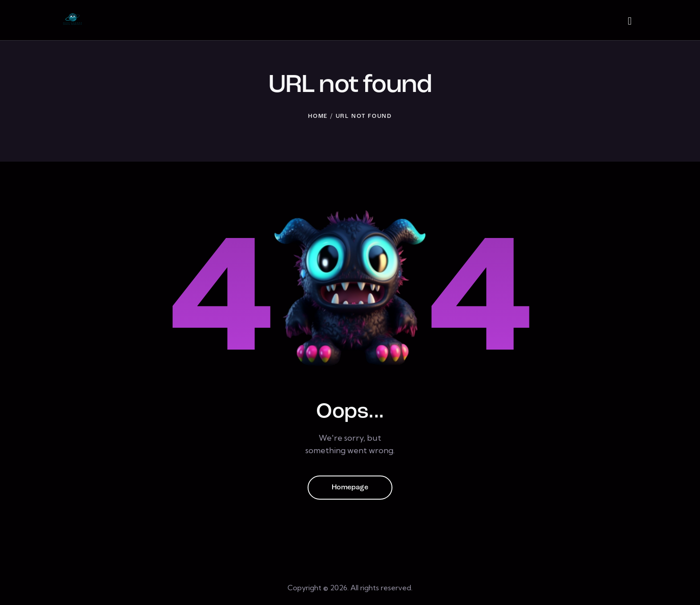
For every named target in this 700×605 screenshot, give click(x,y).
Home (318, 116)
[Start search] (630, 21)
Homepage (350, 488)
